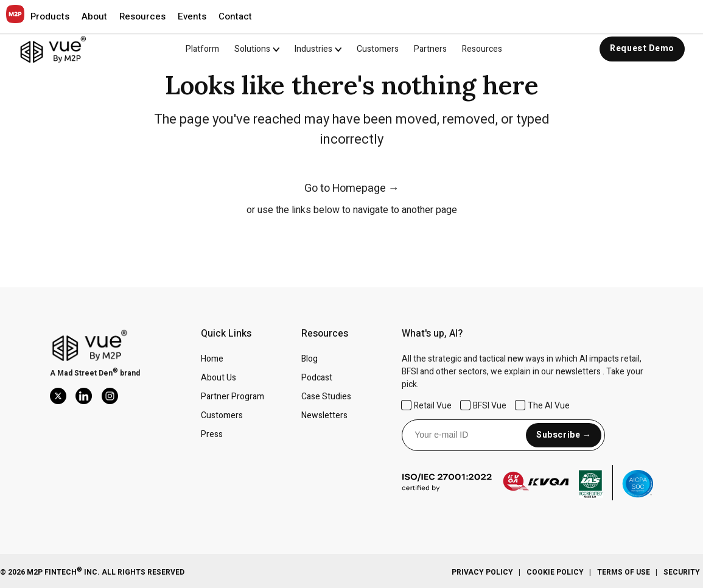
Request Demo (642, 48)
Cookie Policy (555, 572)
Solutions (252, 49)
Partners (430, 49)
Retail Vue (427, 406)
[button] (50, 16)
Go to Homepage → (352, 188)
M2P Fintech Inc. (62, 572)
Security (682, 572)
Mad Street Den (85, 373)
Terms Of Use (624, 572)
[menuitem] (264, 49)
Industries (313, 49)
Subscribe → (564, 435)
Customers (378, 49)
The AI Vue (543, 406)
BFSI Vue (484, 406)
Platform (202, 49)
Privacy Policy (482, 572)
